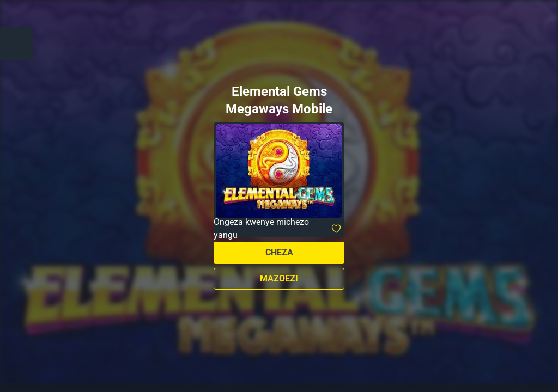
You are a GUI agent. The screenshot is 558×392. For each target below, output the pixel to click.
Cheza (279, 252)
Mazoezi (279, 278)
